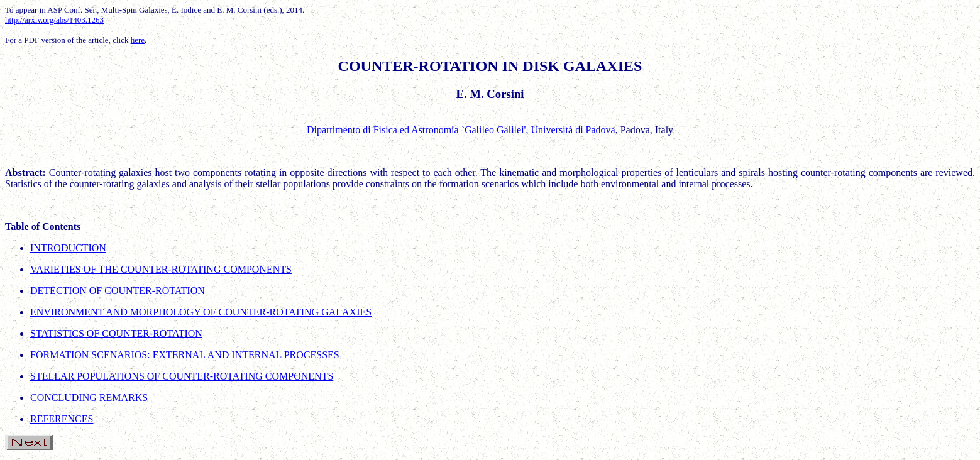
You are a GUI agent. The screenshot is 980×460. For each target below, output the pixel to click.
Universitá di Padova (573, 130)
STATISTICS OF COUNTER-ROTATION (116, 333)
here (138, 40)
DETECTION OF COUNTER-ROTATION (118, 291)
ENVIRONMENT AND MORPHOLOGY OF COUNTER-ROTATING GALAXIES (201, 312)
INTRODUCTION (68, 248)
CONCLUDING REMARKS (89, 397)
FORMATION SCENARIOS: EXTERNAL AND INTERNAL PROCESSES (185, 355)
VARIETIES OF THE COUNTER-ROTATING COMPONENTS (161, 269)
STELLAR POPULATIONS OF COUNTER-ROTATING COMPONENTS (182, 376)
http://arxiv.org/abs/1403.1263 (54, 20)
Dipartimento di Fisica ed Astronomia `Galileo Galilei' (416, 130)
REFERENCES (62, 419)
